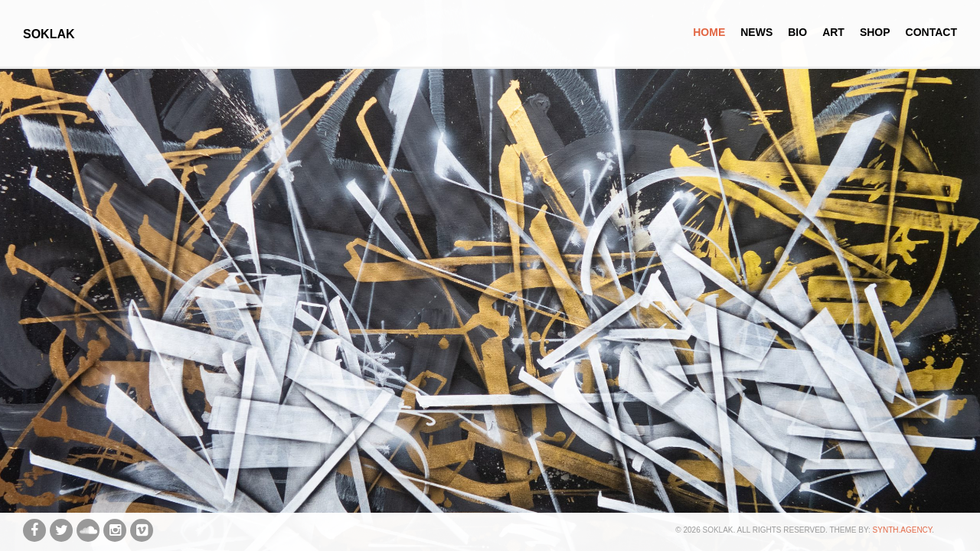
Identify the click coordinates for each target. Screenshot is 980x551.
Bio (797, 32)
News (756, 32)
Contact (931, 32)
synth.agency (903, 530)
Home (709, 32)
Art (833, 32)
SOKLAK (49, 34)
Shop (875, 32)
